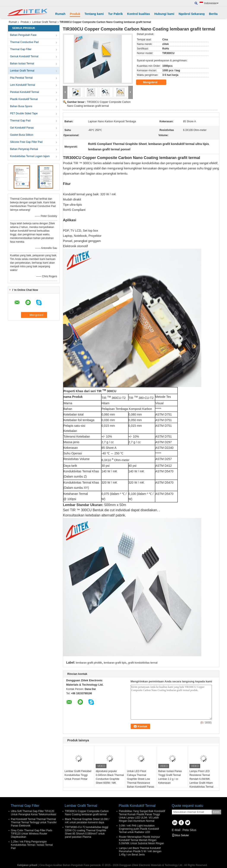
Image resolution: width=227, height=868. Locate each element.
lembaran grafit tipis (115, 663)
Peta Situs (189, 830)
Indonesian (212, 3)
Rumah (60, 14)
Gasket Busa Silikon (22, 135)
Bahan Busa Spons (21, 106)
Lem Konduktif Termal (23, 85)
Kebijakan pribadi (27, 865)
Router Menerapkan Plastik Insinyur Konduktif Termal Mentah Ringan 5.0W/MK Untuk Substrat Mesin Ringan (142, 840)
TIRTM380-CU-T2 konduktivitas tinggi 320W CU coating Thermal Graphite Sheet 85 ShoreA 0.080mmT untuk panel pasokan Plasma (87, 832)
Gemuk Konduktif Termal (24, 56)
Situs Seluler (180, 835)
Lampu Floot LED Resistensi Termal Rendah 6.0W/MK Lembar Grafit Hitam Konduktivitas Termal (201, 779)
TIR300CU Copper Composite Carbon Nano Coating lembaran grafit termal (87, 813)
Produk (75, 14)
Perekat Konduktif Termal (25, 92)
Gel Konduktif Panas (22, 128)
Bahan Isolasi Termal (22, 64)
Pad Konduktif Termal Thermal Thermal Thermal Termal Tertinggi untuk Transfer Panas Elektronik (34, 822)
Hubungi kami (164, 14)
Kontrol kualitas (139, 14)
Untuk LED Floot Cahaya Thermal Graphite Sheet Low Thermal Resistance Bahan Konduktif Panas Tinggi (140, 781)
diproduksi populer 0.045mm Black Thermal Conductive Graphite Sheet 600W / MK (110, 777)
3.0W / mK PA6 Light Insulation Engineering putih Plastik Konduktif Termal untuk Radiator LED (139, 829)
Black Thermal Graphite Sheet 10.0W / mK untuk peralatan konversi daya (87, 821)
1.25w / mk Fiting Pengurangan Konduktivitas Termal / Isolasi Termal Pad (32, 845)
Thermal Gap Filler (21, 49)
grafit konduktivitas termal (143, 663)
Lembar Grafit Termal (44, 22)
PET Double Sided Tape (24, 113)
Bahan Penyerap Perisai (24, 149)
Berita (213, 14)
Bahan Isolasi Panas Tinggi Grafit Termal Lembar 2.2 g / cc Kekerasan (170, 777)
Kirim (216, 812)
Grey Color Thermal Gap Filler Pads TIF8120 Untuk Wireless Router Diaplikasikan (32, 834)
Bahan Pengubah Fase (23, 35)
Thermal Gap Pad (20, 121)
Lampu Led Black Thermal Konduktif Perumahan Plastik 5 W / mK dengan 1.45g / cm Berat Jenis (140, 851)
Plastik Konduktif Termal (24, 99)
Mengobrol (153, 82)
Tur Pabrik (115, 14)
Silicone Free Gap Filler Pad (26, 142)
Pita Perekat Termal (21, 78)
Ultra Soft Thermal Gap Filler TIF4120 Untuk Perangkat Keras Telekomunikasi (34, 813)
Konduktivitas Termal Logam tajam (30, 156)
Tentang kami (94, 14)
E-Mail (176, 830)
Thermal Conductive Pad (24, 42)
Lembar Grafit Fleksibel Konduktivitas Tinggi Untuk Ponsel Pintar (78, 775)
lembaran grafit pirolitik (89, 663)
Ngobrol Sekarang (192, 14)
